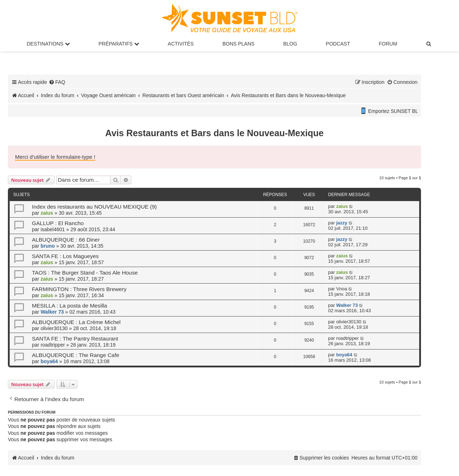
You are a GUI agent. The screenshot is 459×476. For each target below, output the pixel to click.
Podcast (338, 44)
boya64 (49, 361)
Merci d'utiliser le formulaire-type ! (55, 157)
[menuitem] (429, 44)
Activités (181, 44)
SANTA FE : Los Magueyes (65, 256)
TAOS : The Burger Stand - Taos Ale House (85, 273)
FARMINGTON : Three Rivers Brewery (79, 289)
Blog (290, 44)
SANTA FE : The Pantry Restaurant (75, 339)
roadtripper (53, 345)
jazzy (342, 223)
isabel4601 (53, 229)
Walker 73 (52, 312)
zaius (47, 213)
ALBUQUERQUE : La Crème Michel (76, 322)
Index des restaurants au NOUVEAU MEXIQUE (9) (94, 207)
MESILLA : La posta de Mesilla (70, 306)
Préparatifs (119, 44)
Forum (388, 44)
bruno (48, 246)
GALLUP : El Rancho (58, 223)
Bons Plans (238, 44)
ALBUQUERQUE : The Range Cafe (76, 355)
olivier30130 (54, 328)
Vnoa (341, 289)
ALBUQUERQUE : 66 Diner (66, 240)
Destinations (48, 44)
